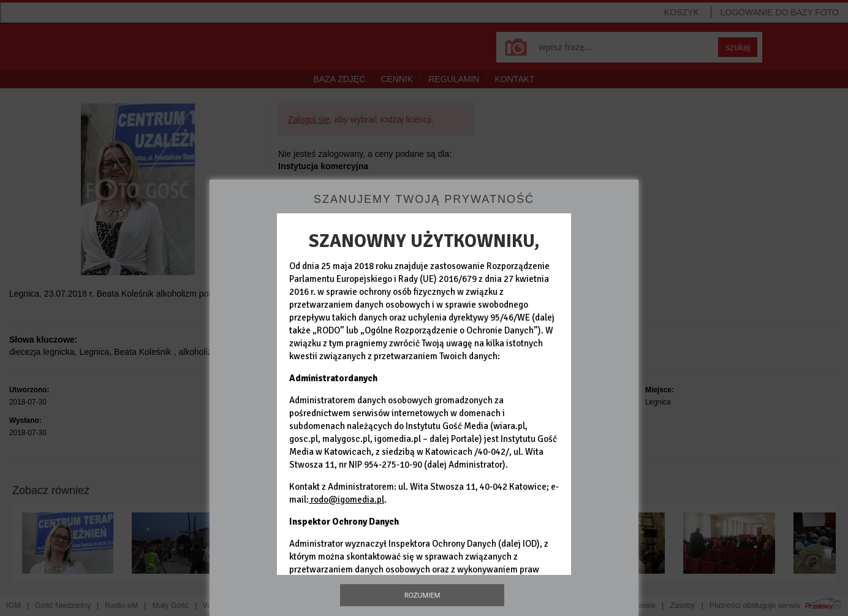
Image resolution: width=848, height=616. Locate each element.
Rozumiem (422, 595)
